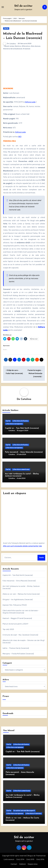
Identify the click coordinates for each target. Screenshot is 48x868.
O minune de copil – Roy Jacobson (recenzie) (20, 635)
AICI (20, 137)
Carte (6, 28)
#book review (9, 46)
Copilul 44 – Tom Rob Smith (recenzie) (22, 428)
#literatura (26, 46)
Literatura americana (21, 469)
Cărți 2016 (40, 859)
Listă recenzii (9, 859)
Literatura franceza (34, 813)
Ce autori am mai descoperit (24, 811)
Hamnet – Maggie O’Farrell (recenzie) (17, 618)
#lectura (18, 46)
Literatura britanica (21, 421)
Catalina (13, 44)
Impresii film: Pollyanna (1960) (15, 605)
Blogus (30, 856)
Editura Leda (30, 102)
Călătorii (22, 864)
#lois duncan (36, 46)
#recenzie (27, 49)
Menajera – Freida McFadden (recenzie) (18, 654)
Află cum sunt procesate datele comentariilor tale (22, 546)
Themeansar (41, 856)
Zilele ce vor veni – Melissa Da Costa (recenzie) (21, 594)
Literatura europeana (14, 424)
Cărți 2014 (20, 859)
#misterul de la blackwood (13, 49)
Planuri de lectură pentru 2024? (15, 624)
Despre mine (33, 864)
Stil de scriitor (23, 6)
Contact (14, 864)
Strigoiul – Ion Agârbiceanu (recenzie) (18, 600)
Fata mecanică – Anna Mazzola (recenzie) (24, 452)
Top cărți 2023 (8, 629)
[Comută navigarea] (3, 7)
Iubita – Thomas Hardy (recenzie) (16, 648)
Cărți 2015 (30, 859)
